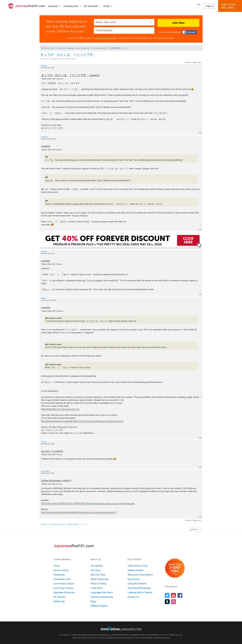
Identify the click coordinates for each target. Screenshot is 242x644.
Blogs (93, 601)
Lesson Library (61, 570)
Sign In (210, 6)
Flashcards (59, 575)
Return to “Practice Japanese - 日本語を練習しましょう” (65, 524)
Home (57, 566)
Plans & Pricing (98, 584)
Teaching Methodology (139, 588)
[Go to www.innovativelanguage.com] (121, 628)
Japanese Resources (64, 592)
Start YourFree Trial (231, 6)
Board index (49, 48)
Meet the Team (98, 575)
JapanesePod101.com (141, 635)
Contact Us (133, 597)
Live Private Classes (64, 584)
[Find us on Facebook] (180, 595)
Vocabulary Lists (62, 579)
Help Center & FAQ (137, 566)
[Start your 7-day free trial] (175, 568)
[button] (199, 6)
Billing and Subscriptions (140, 575)
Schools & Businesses (102, 597)
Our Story (95, 570)
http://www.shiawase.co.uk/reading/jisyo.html (62, 421)
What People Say (99, 579)
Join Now (178, 23)
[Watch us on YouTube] (174, 595)
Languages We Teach (102, 592)
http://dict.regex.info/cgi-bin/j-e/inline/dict (60, 512)
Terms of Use (101, 38)
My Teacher (91, 6)
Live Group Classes (64, 588)
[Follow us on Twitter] (167, 595)
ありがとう (47, 451)
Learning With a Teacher (140, 592)
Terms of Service (155, 638)
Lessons (53, 6)
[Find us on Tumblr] (167, 602)
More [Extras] (106, 6)
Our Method (97, 566)
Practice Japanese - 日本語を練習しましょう (111, 48)
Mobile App (59, 601)
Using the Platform (137, 584)
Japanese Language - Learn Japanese (73, 48)
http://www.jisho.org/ (51, 409)
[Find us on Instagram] (174, 602)
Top (200, 133)
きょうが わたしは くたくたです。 (68, 55)
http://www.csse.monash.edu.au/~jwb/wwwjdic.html (65, 503)
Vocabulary (71, 6)
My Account (133, 579)
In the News (97, 588)
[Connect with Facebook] (189, 32)
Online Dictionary (51, 480)
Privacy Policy (112, 38)
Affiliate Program (99, 606)
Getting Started (135, 570)
